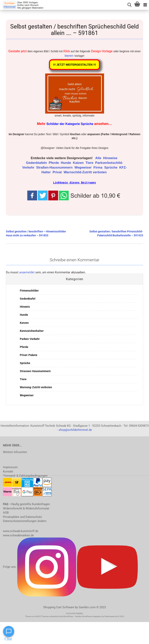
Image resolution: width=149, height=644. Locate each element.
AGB (6, 512)
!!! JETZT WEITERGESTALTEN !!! (75, 65)
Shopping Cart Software (59, 607)
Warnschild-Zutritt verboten (86, 172)
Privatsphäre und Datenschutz (22, 517)
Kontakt (8, 471)
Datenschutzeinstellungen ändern (25, 521)
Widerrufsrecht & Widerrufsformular (26, 508)
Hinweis (25, 306)
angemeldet (27, 272)
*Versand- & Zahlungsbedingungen (25, 475)
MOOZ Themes (42, 616)
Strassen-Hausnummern (35, 371)
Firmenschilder (29, 290)
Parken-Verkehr (30, 339)
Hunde (66, 163)
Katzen (79, 163)
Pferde (54, 163)
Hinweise (111, 158)
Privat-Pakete (29, 355)
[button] (90, 195)
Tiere (90, 163)
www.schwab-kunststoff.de (21, 531)
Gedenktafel (28, 298)
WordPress (69, 616)
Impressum (10, 467)
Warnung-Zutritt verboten (36, 387)
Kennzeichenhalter (32, 331)
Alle (99, 158)
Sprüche (111, 167)
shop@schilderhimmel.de (75, 430)
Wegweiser (83, 167)
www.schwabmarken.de (18, 535)
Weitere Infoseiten (15, 452)
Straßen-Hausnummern (55, 167)
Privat (58, 172)
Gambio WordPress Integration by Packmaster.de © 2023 (100, 616)
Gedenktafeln (37, 163)
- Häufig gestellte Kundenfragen (26, 504)
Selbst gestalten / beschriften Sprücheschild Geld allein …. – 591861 (74, 30)
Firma (98, 167)
